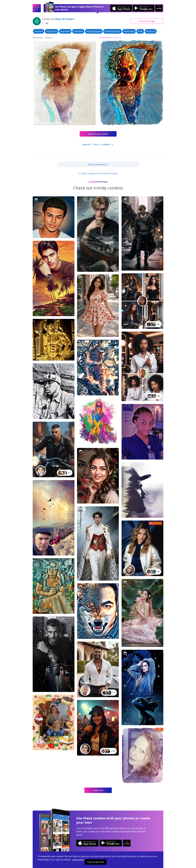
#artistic (39, 31)
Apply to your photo (98, 134)
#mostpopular (94, 31)
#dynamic (65, 31)
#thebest (78, 31)
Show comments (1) (98, 164)
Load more (98, 790)
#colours (151, 31)
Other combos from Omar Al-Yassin (98, 173)
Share (147, 21)
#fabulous (129, 31)
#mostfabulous (112, 31)
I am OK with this (96, 862)
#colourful (52, 31)
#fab (140, 31)
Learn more (78, 860)
